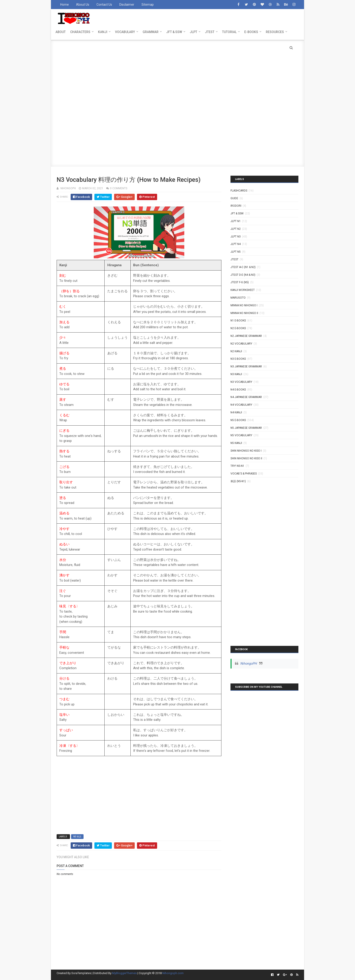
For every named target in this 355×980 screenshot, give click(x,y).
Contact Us (104, 5)
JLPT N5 (236, 252)
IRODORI (236, 206)
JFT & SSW (174, 32)
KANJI (103, 32)
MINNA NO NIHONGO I (244, 305)
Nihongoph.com (173, 973)
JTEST (210, 32)
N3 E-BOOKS (238, 359)
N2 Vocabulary (241, 344)
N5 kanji (236, 443)
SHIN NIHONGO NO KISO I (246, 451)
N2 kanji (236, 351)
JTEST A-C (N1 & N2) (243, 267)
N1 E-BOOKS (238, 321)
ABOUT (61, 32)
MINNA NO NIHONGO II (244, 313)
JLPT (193, 32)
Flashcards (239, 191)
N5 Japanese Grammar (246, 428)
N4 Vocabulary (241, 405)
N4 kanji (236, 412)
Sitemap (148, 5)
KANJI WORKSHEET (243, 290)
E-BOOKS (251, 32)
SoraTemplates (81, 973)
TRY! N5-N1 (237, 466)
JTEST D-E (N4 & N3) (243, 275)
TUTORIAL (229, 32)
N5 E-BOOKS (238, 420)
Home (65, 5)
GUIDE (234, 198)
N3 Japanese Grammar (246, 367)
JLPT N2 (236, 229)
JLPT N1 (236, 221)
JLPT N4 (236, 244)
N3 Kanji (236, 374)
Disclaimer (127, 5)
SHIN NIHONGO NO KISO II (246, 458)
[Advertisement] (177, 72)
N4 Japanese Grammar (246, 397)
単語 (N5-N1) (238, 481)
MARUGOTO (238, 298)
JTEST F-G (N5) (240, 282)
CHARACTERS (80, 32)
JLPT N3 (236, 237)
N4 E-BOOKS (238, 390)
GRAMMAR (151, 32)
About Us (83, 5)
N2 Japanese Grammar (246, 336)
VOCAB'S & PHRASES (244, 474)
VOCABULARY (125, 32)
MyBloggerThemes (124, 973)
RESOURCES (275, 32)
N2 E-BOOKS (238, 328)
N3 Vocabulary (241, 382)
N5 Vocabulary (241, 435)
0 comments (119, 188)
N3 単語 (77, 837)
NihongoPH (249, 664)
